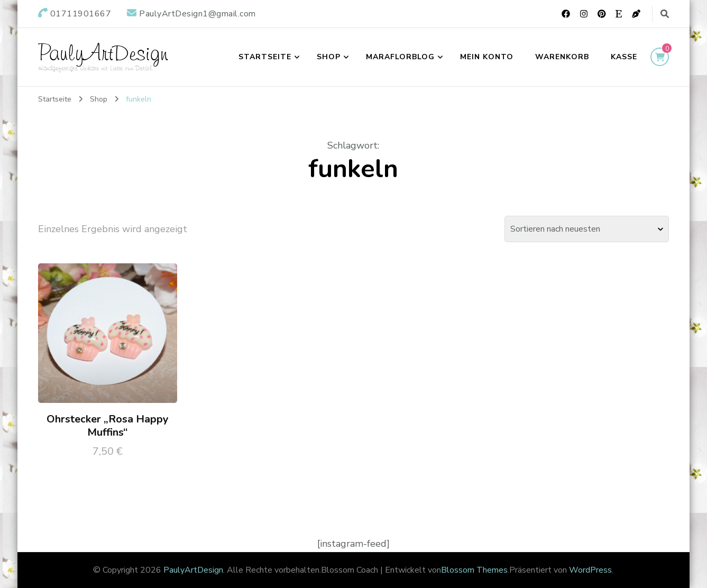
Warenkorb (562, 57)
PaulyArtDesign (103, 53)
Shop (329, 57)
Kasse (624, 57)
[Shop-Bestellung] (587, 229)
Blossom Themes (474, 570)
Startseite (265, 57)
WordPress (590, 570)
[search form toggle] (665, 14)
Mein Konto (487, 57)
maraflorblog (400, 57)
